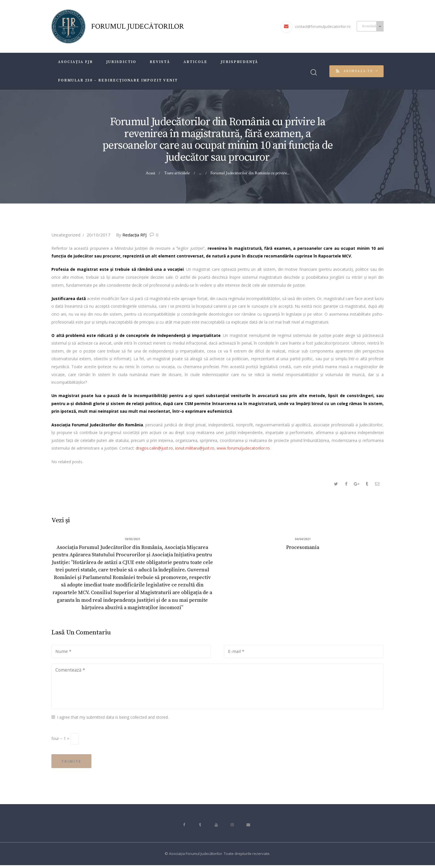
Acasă (150, 173)
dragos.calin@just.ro (154, 448)
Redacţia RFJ (132, 235)
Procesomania (303, 548)
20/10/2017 (99, 235)
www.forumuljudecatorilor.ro (243, 448)
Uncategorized (66, 235)
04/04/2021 (303, 540)
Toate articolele (177, 173)
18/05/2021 (132, 540)
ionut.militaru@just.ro (195, 448)
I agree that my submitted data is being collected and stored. (113, 719)
